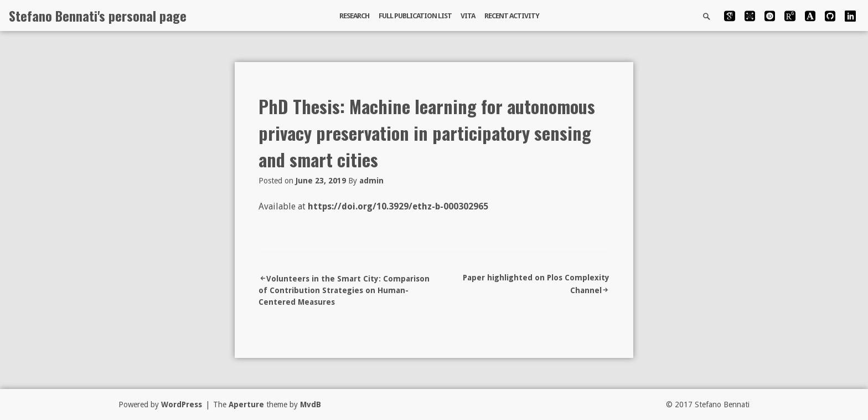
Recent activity (512, 16)
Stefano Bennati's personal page (98, 16)
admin (371, 181)
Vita (468, 16)
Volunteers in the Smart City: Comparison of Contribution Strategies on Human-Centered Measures (344, 290)
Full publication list (415, 16)
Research (354, 16)
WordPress (182, 404)
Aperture (246, 404)
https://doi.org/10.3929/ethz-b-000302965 (398, 206)
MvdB (311, 404)
